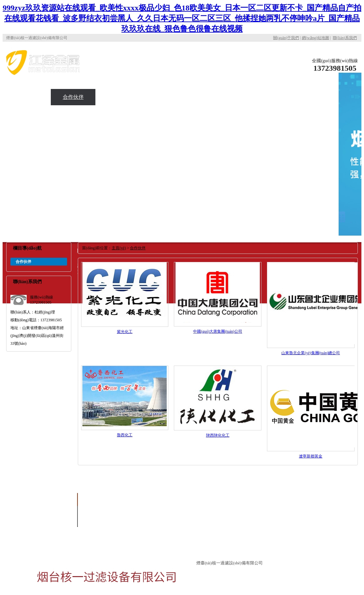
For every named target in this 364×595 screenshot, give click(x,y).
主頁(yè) (119, 248)
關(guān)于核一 (272, 65)
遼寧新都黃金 (311, 456)
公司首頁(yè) (227, 65)
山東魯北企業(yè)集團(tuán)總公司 (311, 353)
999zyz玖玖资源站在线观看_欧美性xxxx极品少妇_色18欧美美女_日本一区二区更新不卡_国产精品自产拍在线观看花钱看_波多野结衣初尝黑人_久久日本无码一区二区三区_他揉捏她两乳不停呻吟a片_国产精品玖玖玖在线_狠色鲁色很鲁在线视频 (182, 18)
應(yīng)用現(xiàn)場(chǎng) (28, 105)
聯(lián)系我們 (345, 38)
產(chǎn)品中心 (316, 81)
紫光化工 (125, 332)
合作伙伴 (73, 97)
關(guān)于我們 (286, 38)
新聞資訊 (118, 97)
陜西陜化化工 (218, 435)
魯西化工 (125, 435)
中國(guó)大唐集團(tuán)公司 (218, 331)
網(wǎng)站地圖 (315, 38)
